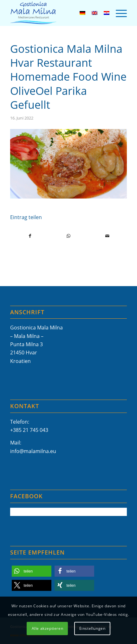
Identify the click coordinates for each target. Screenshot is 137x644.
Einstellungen (92, 628)
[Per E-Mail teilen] (107, 236)
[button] (32, 571)
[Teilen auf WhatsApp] (69, 236)
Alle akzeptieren (48, 628)
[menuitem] (118, 13)
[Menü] (118, 13)
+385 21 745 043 (29, 430)
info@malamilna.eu (33, 451)
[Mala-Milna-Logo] (57, 13)
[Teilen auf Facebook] (30, 236)
